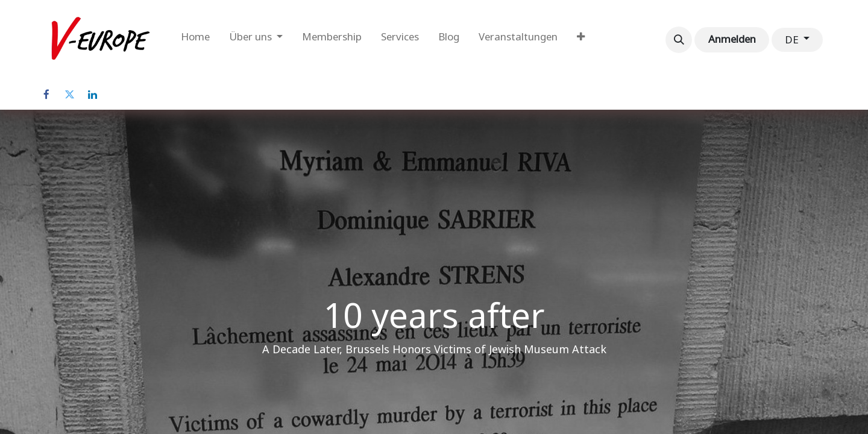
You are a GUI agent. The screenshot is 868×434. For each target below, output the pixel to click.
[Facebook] (46, 95)
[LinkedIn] (92, 95)
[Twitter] (69, 95)
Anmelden (732, 39)
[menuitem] (195, 40)
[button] (679, 40)
